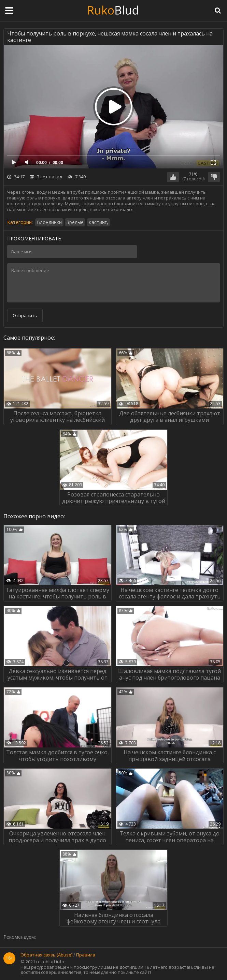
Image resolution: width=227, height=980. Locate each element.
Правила (86, 955)
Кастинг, (98, 222)
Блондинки (49, 222)
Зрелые (75, 222)
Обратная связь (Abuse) (46, 955)
